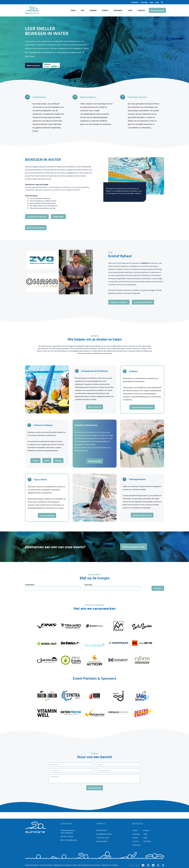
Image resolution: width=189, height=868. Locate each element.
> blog (145, 834)
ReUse (47, 461)
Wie (82, 10)
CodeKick (115, 865)
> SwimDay (147, 841)
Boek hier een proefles (36, 228)
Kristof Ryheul (102, 830)
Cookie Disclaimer (32, 865)
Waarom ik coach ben (119, 302)
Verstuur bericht (95, 788)
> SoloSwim (136, 845)
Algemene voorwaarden (63, 865)
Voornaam (88, 585)
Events (105, 10)
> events (135, 837)
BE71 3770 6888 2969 (69, 840)
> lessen (135, 830)
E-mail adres (30, 585)
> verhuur (135, 841)
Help (151, 2)
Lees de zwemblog (47, 515)
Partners (118, 10)
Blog (157, 2)
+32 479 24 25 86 (103, 837)
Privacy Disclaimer (46, 865)
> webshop (136, 834)
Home (73, 10)
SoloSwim (135, 2)
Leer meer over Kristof (143, 302)
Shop (130, 10)
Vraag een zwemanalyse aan (142, 407)
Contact (141, 10)
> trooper (146, 830)
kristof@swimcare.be (104, 834)
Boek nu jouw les (157, 10)
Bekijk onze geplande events (134, 547)
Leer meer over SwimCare (37, 216)
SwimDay (144, 2)
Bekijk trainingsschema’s (142, 515)
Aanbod (93, 10)
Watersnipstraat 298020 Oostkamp (68, 831)
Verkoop (58, 461)
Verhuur (35, 461)
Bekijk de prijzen (95, 461)
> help (145, 837)
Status (75, 865)
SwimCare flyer (102, 841)
